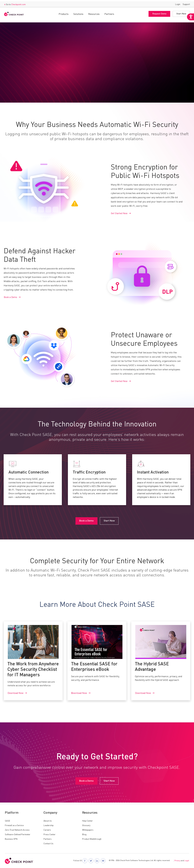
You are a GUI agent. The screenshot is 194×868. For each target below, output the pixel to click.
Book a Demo (15, 84)
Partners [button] (109, 13)
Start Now (181, 13)
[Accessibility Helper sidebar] (190, 22)
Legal (187, 861)
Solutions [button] (78, 13)
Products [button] (63, 13)
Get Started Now (120, 214)
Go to (16, 3)
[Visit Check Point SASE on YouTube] (103, 861)
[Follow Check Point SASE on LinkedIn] (97, 861)
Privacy (177, 861)
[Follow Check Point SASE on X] (91, 861)
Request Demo (159, 13)
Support (186, 3)
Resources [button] (93, 13)
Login (177, 3)
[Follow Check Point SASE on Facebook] (85, 861)
